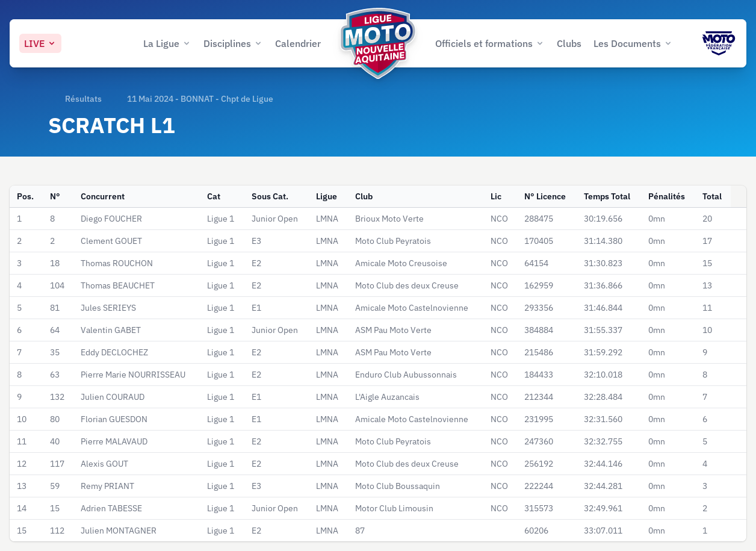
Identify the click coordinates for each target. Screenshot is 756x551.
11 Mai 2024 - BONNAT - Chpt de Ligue (200, 99)
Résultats (83, 99)
